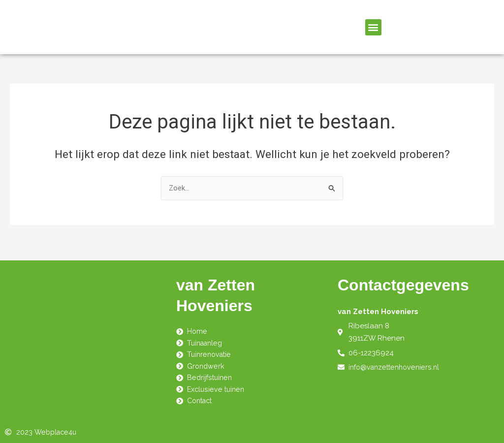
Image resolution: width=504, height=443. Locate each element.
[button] (373, 27)
